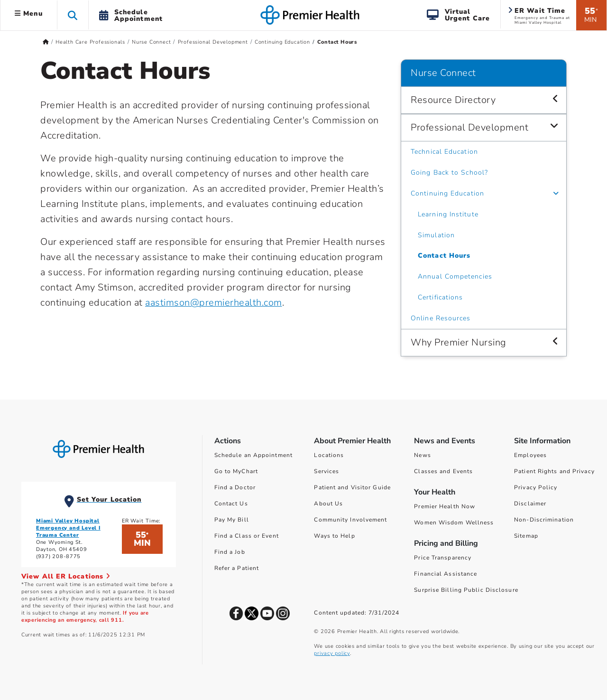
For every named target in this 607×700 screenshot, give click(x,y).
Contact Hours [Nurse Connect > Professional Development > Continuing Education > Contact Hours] (444, 256)
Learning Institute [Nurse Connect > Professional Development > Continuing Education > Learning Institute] (448, 214)
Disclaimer (530, 504)
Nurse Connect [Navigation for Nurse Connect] (443, 73)
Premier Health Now (445, 506)
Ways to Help (334, 536)
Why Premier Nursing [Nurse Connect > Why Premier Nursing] (459, 342)
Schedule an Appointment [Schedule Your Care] (253, 455)
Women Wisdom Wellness (454, 523)
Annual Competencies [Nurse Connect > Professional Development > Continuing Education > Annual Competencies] (455, 276)
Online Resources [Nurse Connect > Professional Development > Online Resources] (441, 318)
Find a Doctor (235, 487)
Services (326, 471)
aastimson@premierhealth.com (214, 303)
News (422, 455)
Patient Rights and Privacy (554, 471)
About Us (328, 504)
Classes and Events (443, 471)
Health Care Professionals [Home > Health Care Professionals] (90, 42)
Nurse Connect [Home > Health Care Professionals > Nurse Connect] (151, 42)
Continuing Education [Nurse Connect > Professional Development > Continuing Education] (447, 193)
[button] (73, 15)
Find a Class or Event (247, 536)
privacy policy (332, 653)
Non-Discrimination (544, 520)
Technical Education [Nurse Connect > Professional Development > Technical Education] (444, 152)
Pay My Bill (232, 520)
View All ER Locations (66, 576)
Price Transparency (443, 558)
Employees (530, 455)
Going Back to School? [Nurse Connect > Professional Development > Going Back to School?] (449, 173)
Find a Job (230, 552)
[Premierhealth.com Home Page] (46, 42)
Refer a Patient (237, 568)
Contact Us (231, 504)
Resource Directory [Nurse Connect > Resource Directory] (453, 100)
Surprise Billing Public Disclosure (466, 590)
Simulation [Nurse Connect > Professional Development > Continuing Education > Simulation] (436, 235)
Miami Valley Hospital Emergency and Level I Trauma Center (68, 528)
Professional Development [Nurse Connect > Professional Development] (469, 127)
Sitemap (526, 536)
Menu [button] (29, 14)
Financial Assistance (446, 574)
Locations (329, 455)
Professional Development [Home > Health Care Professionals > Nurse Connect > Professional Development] (213, 42)
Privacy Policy (536, 487)
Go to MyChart (236, 471)
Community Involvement (350, 520)
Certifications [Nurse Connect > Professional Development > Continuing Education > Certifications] (440, 297)
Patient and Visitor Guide (352, 487)
